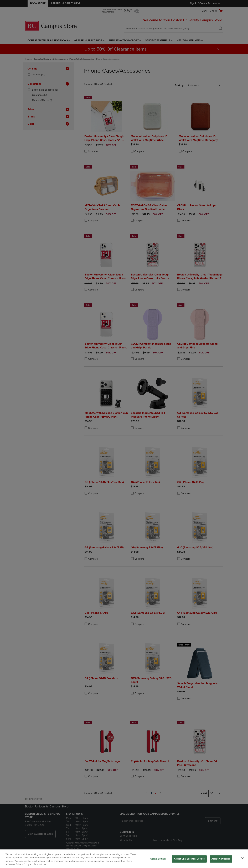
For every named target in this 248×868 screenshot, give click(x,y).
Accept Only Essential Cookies (189, 859)
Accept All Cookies (221, 859)
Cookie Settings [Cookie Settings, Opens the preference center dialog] (158, 859)
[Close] (242, 858)
